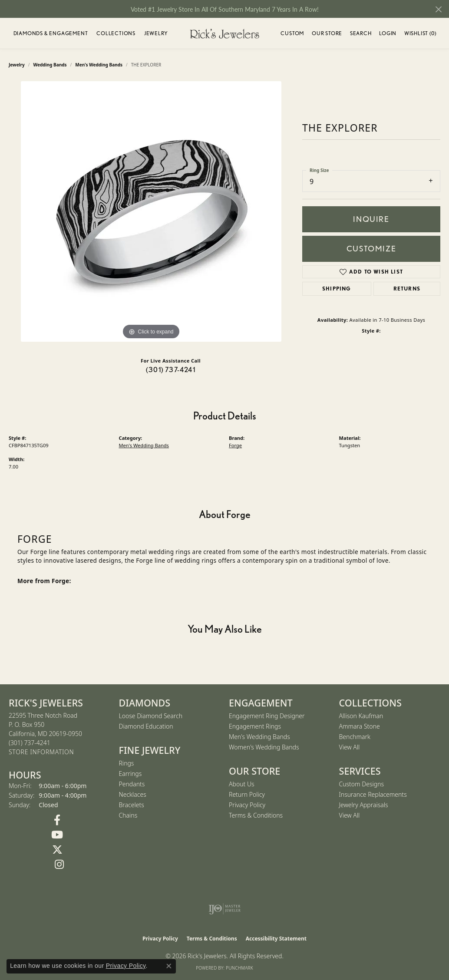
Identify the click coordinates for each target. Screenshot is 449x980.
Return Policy (247, 794)
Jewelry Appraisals (364, 805)
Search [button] (361, 33)
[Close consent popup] (169, 966)
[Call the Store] (30, 743)
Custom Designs (362, 784)
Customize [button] (371, 249)
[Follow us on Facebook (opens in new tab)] (57, 820)
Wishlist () (420, 35)
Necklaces (133, 794)
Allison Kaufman (361, 716)
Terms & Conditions (256, 815)
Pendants (132, 784)
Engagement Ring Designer (267, 716)
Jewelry (156, 33)
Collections (116, 33)
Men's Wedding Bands (144, 445)
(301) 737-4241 (171, 370)
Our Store (327, 33)
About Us (242, 784)
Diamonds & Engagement (51, 33)
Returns (407, 289)
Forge (235, 445)
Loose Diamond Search (151, 716)
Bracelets (132, 805)
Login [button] (388, 35)
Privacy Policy (247, 805)
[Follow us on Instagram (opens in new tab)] (59, 865)
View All (350, 747)
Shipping (337, 289)
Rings (127, 763)
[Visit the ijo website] (225, 909)
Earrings (130, 774)
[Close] (438, 9)
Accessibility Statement (276, 939)
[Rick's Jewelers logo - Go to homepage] (224, 33)
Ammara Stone (360, 726)
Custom (292, 33)
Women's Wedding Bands (264, 747)
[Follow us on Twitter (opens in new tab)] (57, 850)
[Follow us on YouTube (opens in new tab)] (57, 835)
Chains (128, 815)
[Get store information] (41, 752)
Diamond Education (146, 726)
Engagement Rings (255, 726)
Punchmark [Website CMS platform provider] (239, 968)
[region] (151, 211)
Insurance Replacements (373, 794)
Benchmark (355, 737)
